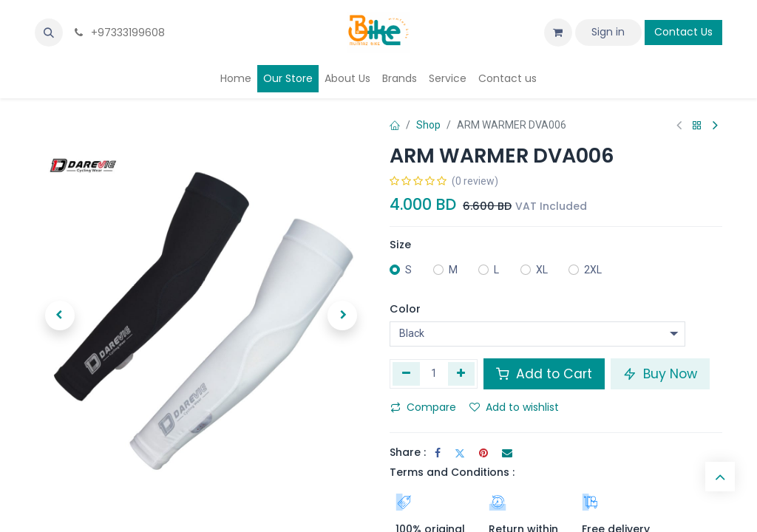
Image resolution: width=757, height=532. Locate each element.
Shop (428, 125)
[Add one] (462, 374)
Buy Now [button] (660, 374)
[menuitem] (236, 79)
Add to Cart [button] (544, 374)
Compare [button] (423, 407)
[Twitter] (460, 453)
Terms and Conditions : (452, 472)
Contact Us (683, 32)
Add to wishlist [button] (514, 407)
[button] (49, 33)
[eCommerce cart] (558, 33)
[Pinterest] (483, 453)
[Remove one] (406, 374)
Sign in (608, 32)
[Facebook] (438, 453)
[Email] (507, 453)
